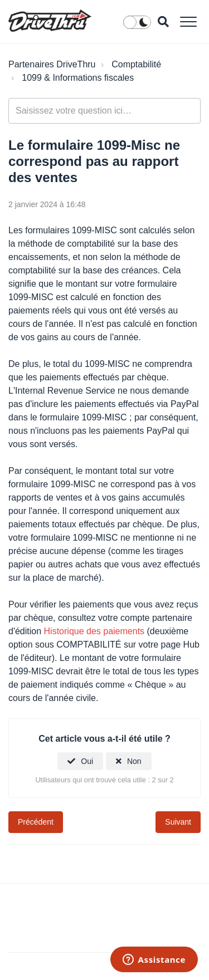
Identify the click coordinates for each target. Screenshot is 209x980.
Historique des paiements (94, 631)
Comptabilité (136, 64)
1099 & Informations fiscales (78, 78)
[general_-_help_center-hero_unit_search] (104, 111)
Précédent (36, 822)
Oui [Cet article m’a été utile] (87, 761)
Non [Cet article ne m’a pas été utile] (134, 761)
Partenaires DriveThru (52, 64)
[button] (188, 21)
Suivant (178, 822)
